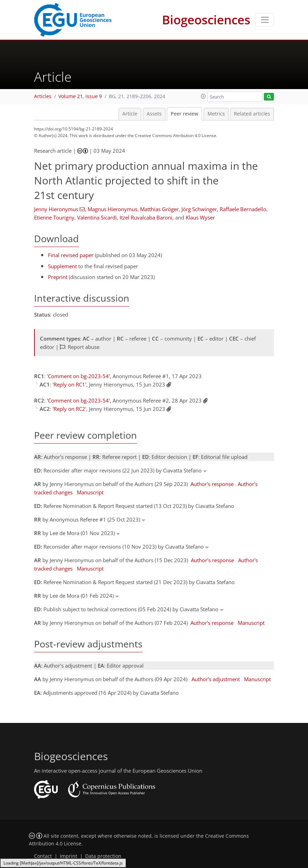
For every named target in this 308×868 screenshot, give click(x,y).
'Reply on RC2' (69, 409)
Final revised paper (71, 255)
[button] (203, 96)
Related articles (252, 114)
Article (130, 114)
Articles (43, 96)
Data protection (103, 856)
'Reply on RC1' (69, 384)
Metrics (216, 114)
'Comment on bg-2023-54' (78, 376)
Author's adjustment (216, 679)
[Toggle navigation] (265, 20)
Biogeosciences (206, 20)
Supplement (62, 266)
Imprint (68, 856)
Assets (154, 114)
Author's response (212, 484)
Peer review (184, 114)
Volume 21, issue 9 (80, 96)
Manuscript (90, 492)
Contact (43, 856)
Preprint (58, 277)
